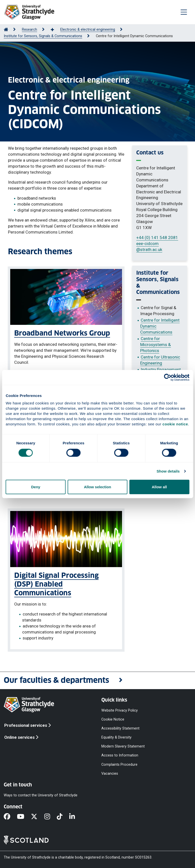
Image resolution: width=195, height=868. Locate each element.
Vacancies (110, 773)
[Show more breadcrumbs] (55, 30)
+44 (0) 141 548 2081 (157, 238)
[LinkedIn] (75, 817)
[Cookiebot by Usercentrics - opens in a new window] (167, 377)
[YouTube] (24, 817)
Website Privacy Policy (120, 710)
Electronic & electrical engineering (88, 30)
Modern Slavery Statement (123, 746)
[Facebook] (10, 817)
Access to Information (120, 755)
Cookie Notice (113, 719)
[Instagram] (51, 817)
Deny (36, 487)
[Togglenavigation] (184, 12)
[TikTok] (63, 817)
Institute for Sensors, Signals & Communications (43, 36)
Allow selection (97, 487)
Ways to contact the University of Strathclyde (41, 795)
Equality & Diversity (116, 737)
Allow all (159, 487)
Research (30, 30)
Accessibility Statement (120, 728)
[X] (37, 817)
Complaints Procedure (119, 764)
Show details (168, 471)
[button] (97, 681)
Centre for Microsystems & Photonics (156, 345)
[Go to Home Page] (6, 30)
